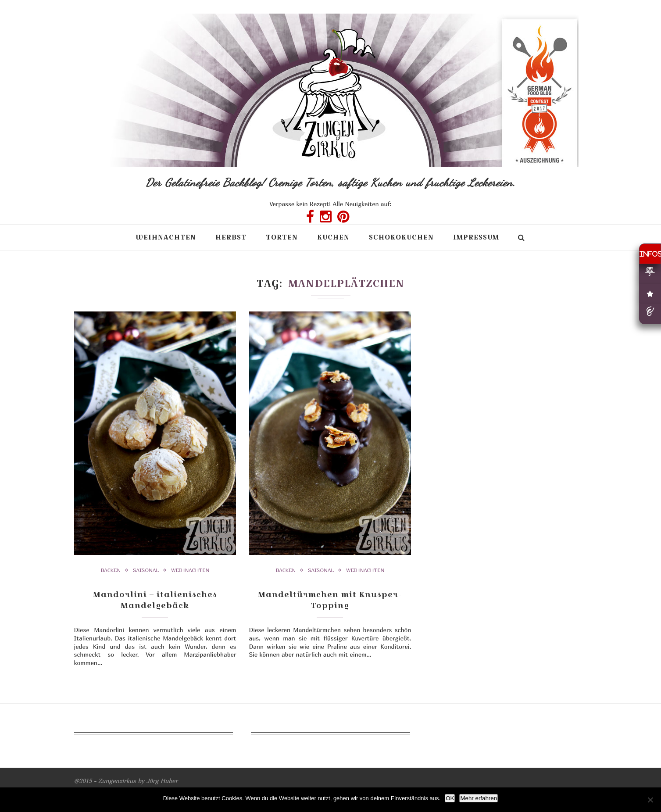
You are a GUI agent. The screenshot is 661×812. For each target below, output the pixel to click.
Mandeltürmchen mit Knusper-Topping (330, 600)
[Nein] (650, 800)
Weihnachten (166, 237)
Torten (282, 237)
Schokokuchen (401, 237)
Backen (111, 570)
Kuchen (333, 237)
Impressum (476, 237)
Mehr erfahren (479, 798)
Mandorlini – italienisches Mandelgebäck (155, 600)
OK (450, 798)
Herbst (231, 237)
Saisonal (146, 570)
